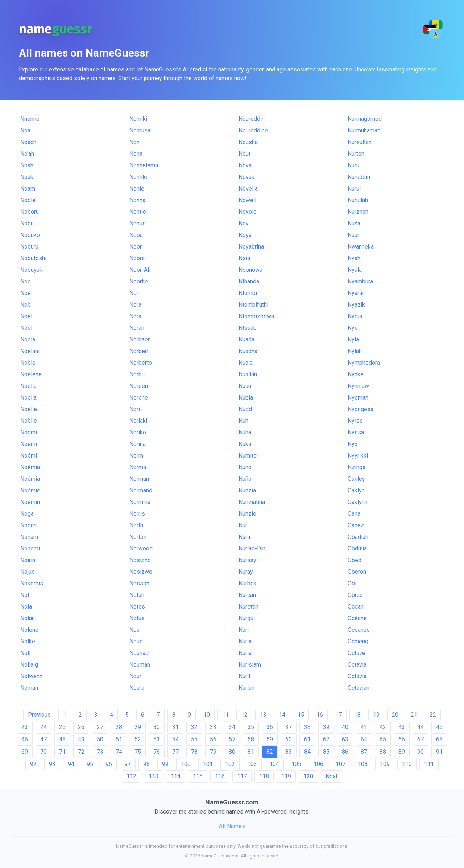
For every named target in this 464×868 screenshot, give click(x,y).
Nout (245, 154)
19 (376, 715)
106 (318, 764)
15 (301, 715)
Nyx (353, 444)
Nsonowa (250, 270)
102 (230, 764)
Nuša (354, 223)
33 (213, 727)
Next (332, 776)
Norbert (139, 351)
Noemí (29, 444)
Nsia (244, 258)
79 (213, 752)
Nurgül (247, 618)
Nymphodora (364, 363)
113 (154, 776)
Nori (135, 409)
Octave (357, 653)
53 (157, 739)
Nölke (28, 641)
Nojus (28, 572)
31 (175, 727)
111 (429, 764)
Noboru (30, 212)
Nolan (28, 618)
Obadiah (358, 537)
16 (320, 715)
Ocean (356, 607)
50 (100, 739)
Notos (137, 607)
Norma (138, 467)
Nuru (353, 165)
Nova (245, 165)
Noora (137, 258)
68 (439, 739)
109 (385, 764)
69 (25, 752)
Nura (244, 537)
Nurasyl (248, 560)
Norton (138, 537)
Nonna (137, 200)
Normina (140, 502)
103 (252, 764)
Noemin (30, 502)
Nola (26, 607)
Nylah (355, 351)
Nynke (356, 374)
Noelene (31, 374)
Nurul (354, 189)
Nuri (244, 630)
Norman (139, 479)
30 (157, 727)
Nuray (246, 572)
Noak (27, 177)
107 (341, 764)
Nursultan (360, 142)
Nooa (136, 235)
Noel (26, 316)
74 (119, 752)
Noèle (28, 363)
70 (43, 752)
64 (364, 739)
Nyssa (356, 432)
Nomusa (140, 130)
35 (251, 727)
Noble (28, 200)
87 (364, 752)
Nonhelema (144, 165)
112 (131, 776)
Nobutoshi (33, 258)
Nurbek (248, 583)
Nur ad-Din (252, 548)
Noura (137, 688)
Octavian (359, 688)
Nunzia (247, 490)
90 (420, 752)
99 (165, 764)
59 (270, 739)
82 (270, 752)
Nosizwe (141, 572)
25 (62, 727)
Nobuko (30, 235)
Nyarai (356, 293)
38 (307, 727)
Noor (136, 247)
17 (339, 715)
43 (402, 727)
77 (175, 752)
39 (326, 727)
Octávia (357, 676)
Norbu (137, 374)
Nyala (355, 270)
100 (186, 764)
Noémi (29, 456)
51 (119, 739)
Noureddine (253, 130)
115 (198, 776)
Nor (134, 293)
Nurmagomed (365, 119)
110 (407, 764)
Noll (25, 653)
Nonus (138, 223)
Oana (354, 514)
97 (128, 764)
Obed (355, 560)
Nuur (353, 235)
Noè (26, 305)
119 (286, 776)
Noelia (28, 386)
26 (81, 727)
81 (251, 752)
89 (402, 752)
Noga (27, 514)
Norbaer (140, 339)
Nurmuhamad (364, 130)
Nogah (28, 525)
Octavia (357, 665)
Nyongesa (361, 409)
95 (90, 764)
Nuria (245, 641)
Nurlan (246, 688)
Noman (29, 688)
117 (242, 776)
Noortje (139, 281)
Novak (246, 177)
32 (194, 727)
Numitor (248, 456)
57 (232, 739)
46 (25, 739)
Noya (245, 235)
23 (25, 727)
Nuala (246, 363)
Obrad (355, 595)
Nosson (139, 583)
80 (232, 752)
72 (81, 752)
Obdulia (357, 548)
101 (208, 764)
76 (157, 752)
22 (433, 715)
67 (420, 739)
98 (146, 764)
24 (43, 727)
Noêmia (30, 479)
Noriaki (138, 421)
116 (220, 776)
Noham (29, 537)
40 (345, 727)
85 (326, 752)
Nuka (245, 444)
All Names (232, 826)
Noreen (139, 386)
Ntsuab (248, 328)
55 (194, 739)
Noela (28, 339)
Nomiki (138, 119)
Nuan (245, 386)
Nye (353, 328)
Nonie (137, 189)
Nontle (138, 212)
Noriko (138, 432)
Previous (39, 715)
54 (175, 739)
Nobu (27, 223)
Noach (28, 142)
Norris (137, 514)
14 (282, 715)
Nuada (246, 339)
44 (420, 727)
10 (207, 715)
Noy (244, 223)
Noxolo (248, 212)
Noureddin (252, 119)
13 (263, 715)
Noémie (30, 490)
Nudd (245, 409)
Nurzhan (358, 212)
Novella (248, 189)
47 (43, 739)
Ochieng (358, 641)
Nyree (355, 421)
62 (326, 739)
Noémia (30, 467)
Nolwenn (31, 676)
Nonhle (138, 177)
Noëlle (29, 421)
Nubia (246, 398)
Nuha (245, 432)
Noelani (30, 351)
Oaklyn (356, 490)
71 (62, 752)
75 (138, 752)
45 (439, 727)
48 (62, 739)
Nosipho (140, 560)
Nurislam (250, 665)
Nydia (355, 316)
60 (289, 739)
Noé (26, 293)
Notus (137, 618)
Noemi (29, 432)
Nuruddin (359, 177)
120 (308, 776)
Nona (136, 154)
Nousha (248, 142)
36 (270, 727)
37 (289, 727)
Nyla (353, 339)
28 (119, 727)
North (136, 525)
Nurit (245, 676)
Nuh (243, 421)
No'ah (27, 154)
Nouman (140, 665)
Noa (25, 130)
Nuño (245, 479)
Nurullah (358, 200)
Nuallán (248, 374)
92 (33, 764)
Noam (28, 189)
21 (414, 715)
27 (100, 727)
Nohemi (30, 548)
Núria (245, 653)
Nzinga (357, 467)
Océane (357, 618)
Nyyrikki (358, 456)
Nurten (356, 154)
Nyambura (360, 281)
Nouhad (139, 653)
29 (138, 727)
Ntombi (248, 293)
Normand (141, 490)
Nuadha (248, 351)
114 (176, 776)
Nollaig (29, 665)
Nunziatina (252, 502)
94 (71, 764)
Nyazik (356, 305)
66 (402, 739)
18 (357, 715)
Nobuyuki (32, 270)
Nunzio (247, 514)
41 (364, 727)
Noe (26, 281)
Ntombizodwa (256, 316)
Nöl (25, 595)
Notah (137, 595)
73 (100, 752)
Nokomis (32, 583)
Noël (26, 328)
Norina (138, 444)
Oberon (357, 572)
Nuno (245, 467)
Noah (27, 165)
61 (307, 739)
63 (345, 739)
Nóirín (28, 560)
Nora (135, 305)
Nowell (247, 200)
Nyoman (358, 398)
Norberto (141, 363)
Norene (139, 398)
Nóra (135, 316)
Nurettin (248, 607)
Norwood (141, 548)
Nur (243, 525)
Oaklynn (358, 502)
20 (395, 715)
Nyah (354, 258)
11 (225, 715)
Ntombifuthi (253, 305)
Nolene (29, 630)
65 (383, 739)
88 (383, 752)
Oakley (356, 479)
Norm (136, 456)
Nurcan (247, 595)
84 (307, 752)
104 (274, 764)
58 (251, 739)
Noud (136, 641)
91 (439, 752)
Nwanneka (361, 247)
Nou (134, 630)
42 (383, 727)
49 (81, 739)
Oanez (356, 525)
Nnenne (30, 119)
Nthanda (249, 281)
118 (264, 776)
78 (194, 752)
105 (296, 764)
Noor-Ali (140, 270)
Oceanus (359, 630)
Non (134, 142)
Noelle (29, 409)
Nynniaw (358, 386)
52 (138, 739)
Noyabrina (251, 247)
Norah (137, 328)
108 (363, 764)
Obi (352, 583)
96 (109, 764)
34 (232, 727)
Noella (28, 398)
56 (213, 739)
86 (345, 752)
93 (52, 764)
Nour (135, 676)
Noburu (29, 247)
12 (244, 715)
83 (289, 752)
